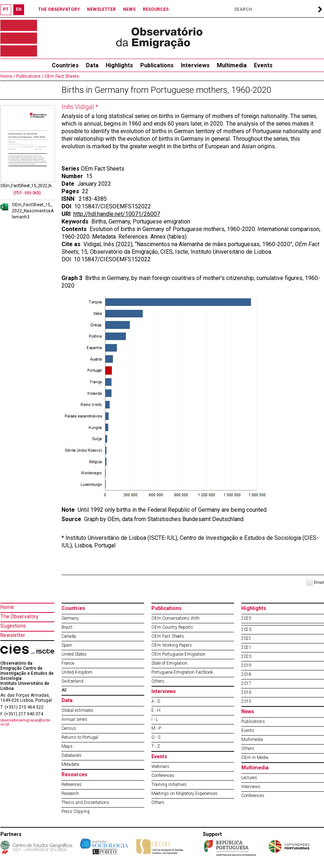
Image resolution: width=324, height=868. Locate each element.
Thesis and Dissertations (85, 803)
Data (92, 65)
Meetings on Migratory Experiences (184, 794)
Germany (70, 618)
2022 (246, 638)
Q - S (156, 737)
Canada (69, 636)
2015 (246, 701)
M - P (156, 728)
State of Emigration (169, 663)
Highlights (119, 65)
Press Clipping (76, 812)
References (72, 785)
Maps (67, 746)
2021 (246, 647)
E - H (156, 710)
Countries (73, 608)
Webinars (160, 767)
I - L (155, 719)
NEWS (129, 9)
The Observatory (19, 616)
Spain (67, 645)
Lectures (249, 778)
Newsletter (13, 635)
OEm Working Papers (172, 645)
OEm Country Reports (172, 627)
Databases (72, 755)
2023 (246, 629)
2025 (246, 618)
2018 (246, 674)
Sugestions (13, 626)
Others (158, 681)
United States (74, 654)
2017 (246, 683)
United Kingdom (77, 672)
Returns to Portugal (80, 737)
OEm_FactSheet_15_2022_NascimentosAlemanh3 (33, 211)
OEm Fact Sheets (61, 76)
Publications (157, 65)
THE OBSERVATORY (59, 9)
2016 (246, 692)
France (68, 663)
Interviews (195, 65)
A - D (156, 701)
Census (69, 728)
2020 (246, 656)
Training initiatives (169, 785)
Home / (8, 76)
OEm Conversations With (175, 618)
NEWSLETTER (101, 9)
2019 (246, 665)
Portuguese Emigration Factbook (182, 672)
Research (70, 794)
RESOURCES (156, 9)
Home (7, 607)
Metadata (70, 764)
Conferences (163, 776)
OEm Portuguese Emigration (178, 654)
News (248, 711)
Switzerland (72, 681)
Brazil (67, 627)
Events (263, 65)
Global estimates (77, 710)
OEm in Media (255, 758)
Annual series (74, 719)
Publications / (29, 76)
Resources (74, 774)
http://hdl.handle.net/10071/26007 (117, 214)
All (64, 690)
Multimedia (232, 65)
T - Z (156, 746)
